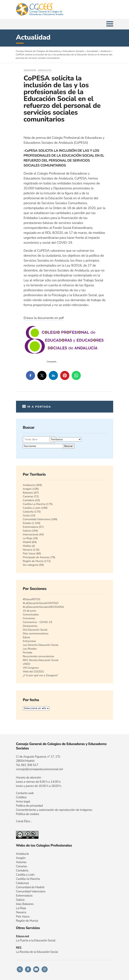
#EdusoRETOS (32, 599)
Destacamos (30, 626)
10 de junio (30, 611)
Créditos (21, 797)
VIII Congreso (31, 668)
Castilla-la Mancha (28, 879)
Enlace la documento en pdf (44, 318)
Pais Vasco (23, 917)
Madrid (27, 542)
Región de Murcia (33, 561)
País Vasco (29, 553)
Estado (27, 523)
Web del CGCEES (33, 672)
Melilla (27, 546)
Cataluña (28, 512)
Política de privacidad (29, 806)
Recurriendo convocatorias (39, 656)
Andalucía (45, 71)
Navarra (28, 550)
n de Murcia (31, 921)
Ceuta (26, 515)
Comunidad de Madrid (30, 887)
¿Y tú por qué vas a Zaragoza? (40, 675)
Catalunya (22, 883)
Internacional (31, 534)
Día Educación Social (35, 630)
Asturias (21, 862)
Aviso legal (23, 801)
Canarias (28, 496)
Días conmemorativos (36, 634)
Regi (19, 921)
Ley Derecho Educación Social (41, 645)
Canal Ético (23, 821)
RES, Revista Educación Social (41, 660)
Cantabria (29, 500)
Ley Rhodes (30, 649)
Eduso (27, 637)
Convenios (29, 618)
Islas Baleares (25, 904)
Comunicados (31, 615)
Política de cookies (28, 814)
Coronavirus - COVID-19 (38, 622)
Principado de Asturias (36, 557)
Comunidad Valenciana (36, 519)
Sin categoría (31, 565)
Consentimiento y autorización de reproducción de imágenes (54, 810)
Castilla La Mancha (34, 504)
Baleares (28, 493)
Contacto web (25, 793)
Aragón (27, 489)
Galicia (27, 531)
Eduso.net (23, 936)
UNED (27, 664)
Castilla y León (32, 508)
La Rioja (28, 538)
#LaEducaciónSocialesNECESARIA (44, 607)
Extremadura (31, 527)
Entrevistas (29, 641)
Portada (28, 653)
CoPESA (81, 143)
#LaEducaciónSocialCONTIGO (41, 603)
